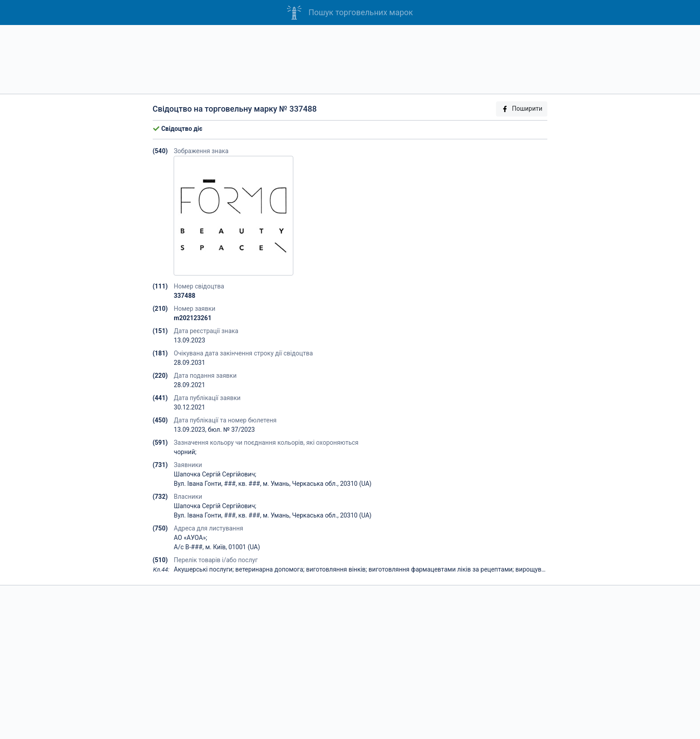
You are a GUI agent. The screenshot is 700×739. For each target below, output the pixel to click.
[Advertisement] (350, 59)
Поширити (522, 109)
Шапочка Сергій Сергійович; (215, 474)
